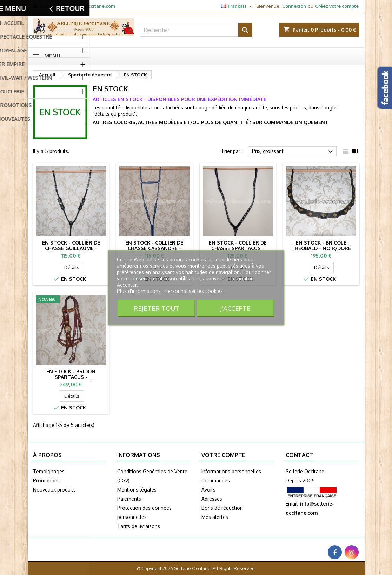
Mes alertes (215, 517)
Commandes (216, 480)
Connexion (294, 6)
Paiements (129, 499)
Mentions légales (137, 490)
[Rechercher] (196, 30)
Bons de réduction (222, 508)
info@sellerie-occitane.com (84, 6)
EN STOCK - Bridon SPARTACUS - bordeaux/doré (71, 377)
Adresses (212, 499)
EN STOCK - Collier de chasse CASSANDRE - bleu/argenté (154, 248)
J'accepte (235, 308)
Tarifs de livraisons (139, 526)
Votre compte (223, 455)
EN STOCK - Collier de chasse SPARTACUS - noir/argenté (238, 248)
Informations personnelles (231, 471)
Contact (299, 455)
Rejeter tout (157, 308)
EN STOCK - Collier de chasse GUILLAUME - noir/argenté (71, 248)
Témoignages (49, 471)
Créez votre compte (337, 6)
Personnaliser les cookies (194, 291)
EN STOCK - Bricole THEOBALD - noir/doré (321, 245)
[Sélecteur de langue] (237, 6)
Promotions (46, 480)
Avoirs (208, 490)
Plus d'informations (139, 291)
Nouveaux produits (54, 490)
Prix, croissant (294, 152)
